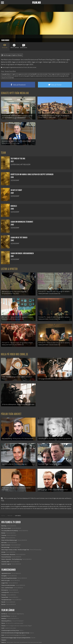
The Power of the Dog (45, 60)
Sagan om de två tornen (19, 62)
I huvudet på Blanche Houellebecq (10, 526)
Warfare (3, 534)
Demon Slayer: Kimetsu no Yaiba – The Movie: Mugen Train (15, 545)
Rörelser (3, 529)
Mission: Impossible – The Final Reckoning (12, 555)
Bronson (4, 600)
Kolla (3, 631)
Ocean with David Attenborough (9, 536)
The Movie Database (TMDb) (46, 500)
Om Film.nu (4, 609)
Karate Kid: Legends (6, 560)
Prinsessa (4, 591)
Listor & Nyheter (9, 268)
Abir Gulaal (4, 538)
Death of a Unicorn (6, 541)
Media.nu (4, 638)
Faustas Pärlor (5, 593)
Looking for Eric (5, 588)
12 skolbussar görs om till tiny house (10, 626)
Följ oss (3, 619)
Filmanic (3, 621)
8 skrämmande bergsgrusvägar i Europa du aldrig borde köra (16, 633)
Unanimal (4, 531)
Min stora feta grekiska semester (9, 574)
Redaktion (4, 614)
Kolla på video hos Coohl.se (15, 352)
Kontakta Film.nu (6, 612)
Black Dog (4, 522)
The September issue (6, 595)
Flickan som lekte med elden (8, 581)
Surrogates (4, 572)
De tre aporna (5, 586)
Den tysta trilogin (6, 543)
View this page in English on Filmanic (12, 55)
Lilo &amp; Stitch (5, 557)
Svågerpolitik (5, 641)
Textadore (4, 636)
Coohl (3, 624)
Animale (3, 548)
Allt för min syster (6, 576)
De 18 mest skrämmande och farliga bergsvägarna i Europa (15, 629)
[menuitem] (3, 512)
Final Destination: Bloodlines (8, 550)
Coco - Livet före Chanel (7, 584)
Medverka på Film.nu (6, 617)
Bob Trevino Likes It (6, 524)
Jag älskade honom (6, 569)
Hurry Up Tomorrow (6, 553)
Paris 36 (3, 598)
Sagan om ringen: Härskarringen (42, 62)
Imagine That (5, 579)
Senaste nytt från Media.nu (15, 93)
